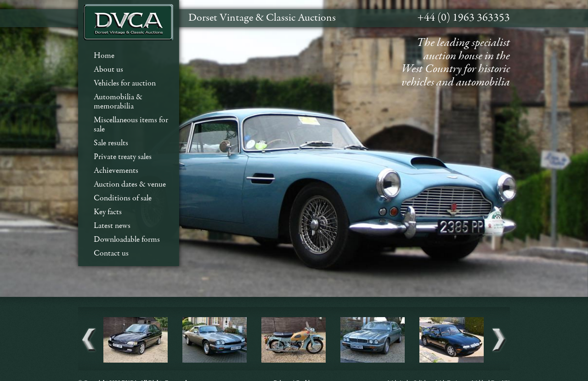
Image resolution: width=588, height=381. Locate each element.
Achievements (116, 171)
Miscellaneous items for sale (131, 125)
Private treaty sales (123, 157)
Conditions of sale (123, 198)
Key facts (108, 212)
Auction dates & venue (130, 185)
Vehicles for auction (125, 83)
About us (108, 70)
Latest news (112, 226)
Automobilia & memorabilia (118, 102)
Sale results (111, 143)
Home (104, 56)
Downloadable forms (127, 240)
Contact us (111, 253)
